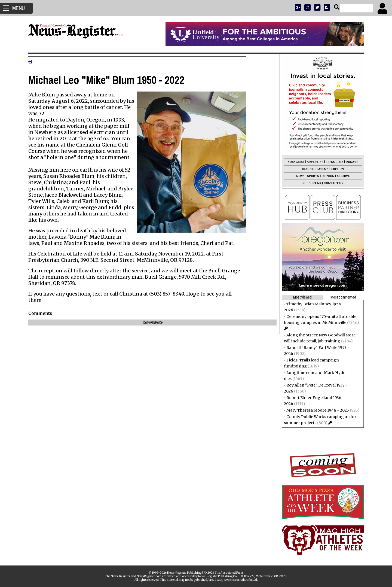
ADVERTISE (313, 162)
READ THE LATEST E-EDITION (321, 169)
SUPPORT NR (310, 183)
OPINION (326, 176)
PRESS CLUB (333, 162)
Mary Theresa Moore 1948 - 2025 (316, 410)
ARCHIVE (342, 176)
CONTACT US (332, 183)
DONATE (350, 162)
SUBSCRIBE (294, 162)
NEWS (299, 176)
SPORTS (311, 176)
